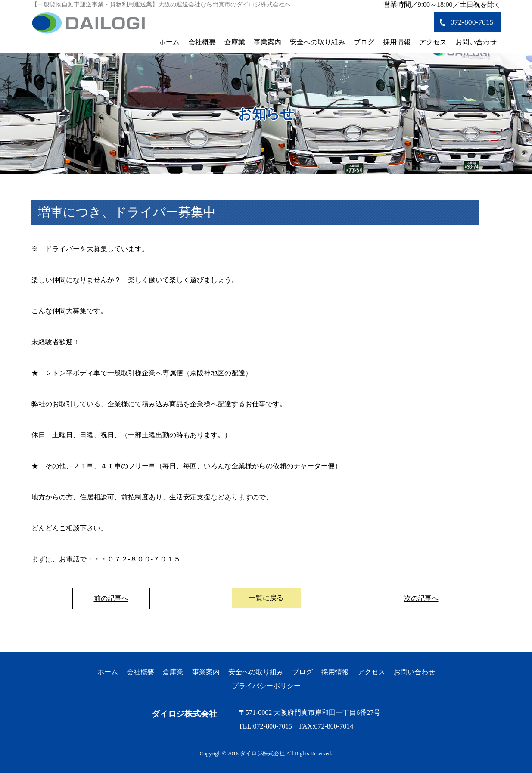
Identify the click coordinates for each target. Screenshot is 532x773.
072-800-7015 (472, 22)
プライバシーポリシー (266, 686)
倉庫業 (235, 42)
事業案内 (268, 42)
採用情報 (397, 42)
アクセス (433, 42)
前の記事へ (111, 598)
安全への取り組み (317, 42)
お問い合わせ (476, 42)
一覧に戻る (266, 598)
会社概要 (202, 42)
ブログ (364, 42)
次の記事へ (421, 598)
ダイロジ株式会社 (184, 714)
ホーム (169, 42)
